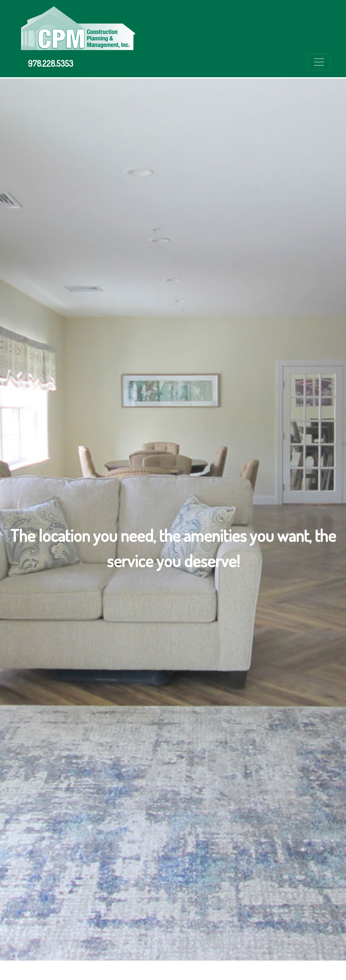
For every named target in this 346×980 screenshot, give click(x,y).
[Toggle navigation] (319, 62)
